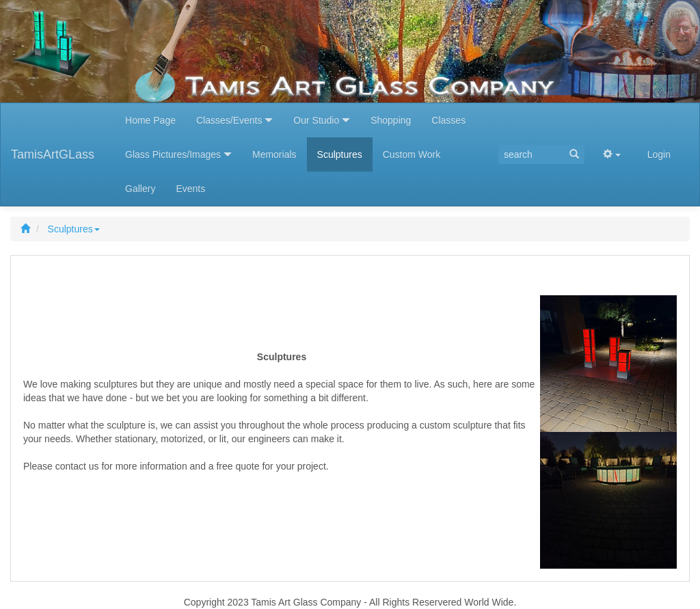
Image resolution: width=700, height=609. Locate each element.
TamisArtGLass (53, 154)
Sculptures (74, 229)
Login (659, 154)
